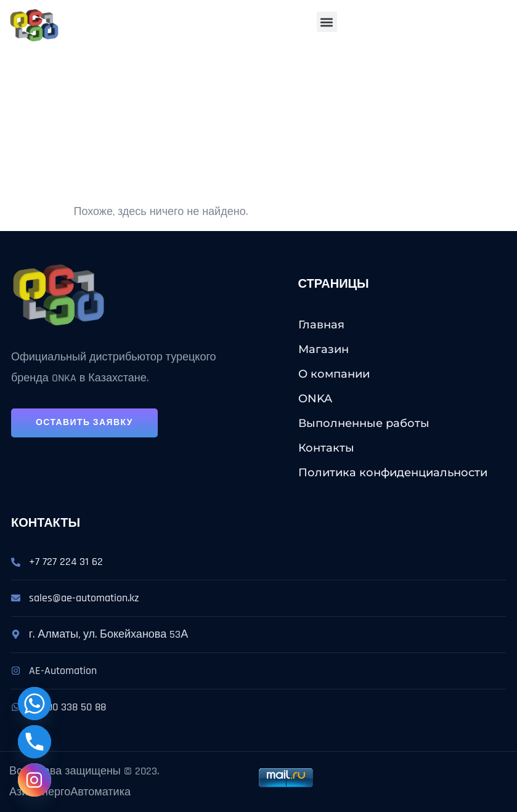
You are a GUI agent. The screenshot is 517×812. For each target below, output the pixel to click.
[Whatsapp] (35, 704)
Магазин (324, 349)
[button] (327, 22)
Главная (321, 325)
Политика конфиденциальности (393, 473)
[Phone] (35, 742)
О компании (334, 374)
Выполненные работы (364, 423)
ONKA (315, 399)
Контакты (326, 448)
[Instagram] (35, 780)
